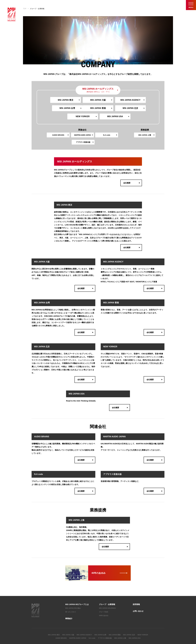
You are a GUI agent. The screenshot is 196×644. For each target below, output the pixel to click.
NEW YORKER (112, 109)
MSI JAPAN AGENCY (112, 100)
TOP (25, 9)
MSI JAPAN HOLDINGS (107, 595)
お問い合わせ (138, 598)
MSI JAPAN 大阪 (84, 100)
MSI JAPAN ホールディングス (98, 90)
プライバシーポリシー (51, 635)
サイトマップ (36, 635)
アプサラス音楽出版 (117, 127)
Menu (191, 5)
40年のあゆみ (104, 602)
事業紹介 (69, 605)
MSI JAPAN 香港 (55, 109)
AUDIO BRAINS (48, 127)
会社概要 (132, 168)
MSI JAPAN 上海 (145, 127)
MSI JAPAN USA (141, 109)
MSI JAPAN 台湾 (141, 100)
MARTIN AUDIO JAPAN (78, 625)
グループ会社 (104, 599)
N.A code (94, 127)
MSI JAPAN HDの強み (73, 595)
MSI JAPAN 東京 (55, 100)
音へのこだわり (71, 599)
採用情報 (136, 591)
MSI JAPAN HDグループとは (77, 591)
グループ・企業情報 (107, 591)
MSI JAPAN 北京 (84, 109)
